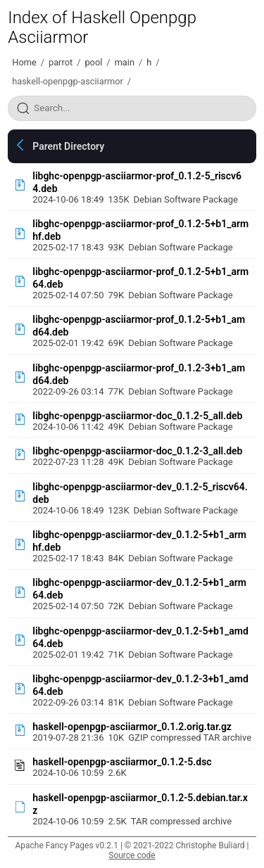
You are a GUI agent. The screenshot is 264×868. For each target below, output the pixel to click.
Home (24, 62)
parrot (61, 62)
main (125, 62)
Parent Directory (68, 146)
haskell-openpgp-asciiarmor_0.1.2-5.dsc (122, 762)
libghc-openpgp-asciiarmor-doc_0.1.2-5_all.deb (137, 416)
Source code (132, 855)
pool (93, 62)
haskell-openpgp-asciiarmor (68, 81)
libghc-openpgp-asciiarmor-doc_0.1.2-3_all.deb (137, 451)
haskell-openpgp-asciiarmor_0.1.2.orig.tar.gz (132, 727)
